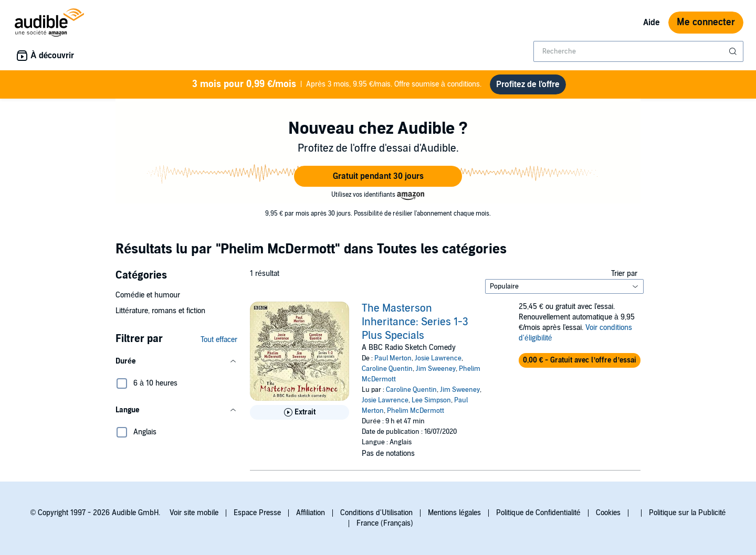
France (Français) (385, 523)
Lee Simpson (431, 400)
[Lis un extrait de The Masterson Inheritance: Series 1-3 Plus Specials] (300, 412)
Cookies (608, 513)
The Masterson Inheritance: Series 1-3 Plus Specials (415, 322)
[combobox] (638, 51)
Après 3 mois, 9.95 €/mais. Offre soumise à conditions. (337, 84)
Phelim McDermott (416, 411)
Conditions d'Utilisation (376, 513)
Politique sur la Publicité (687, 513)
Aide (652, 23)
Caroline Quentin (387, 369)
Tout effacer (219, 340)
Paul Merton (393, 358)
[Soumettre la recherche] (734, 51)
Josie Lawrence (438, 358)
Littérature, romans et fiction (160, 311)
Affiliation (311, 513)
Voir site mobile (194, 513)
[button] (378, 176)
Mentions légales (454, 513)
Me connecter (706, 22)
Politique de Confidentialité (538, 513)
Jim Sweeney (436, 369)
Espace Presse (257, 513)
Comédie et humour (148, 295)
